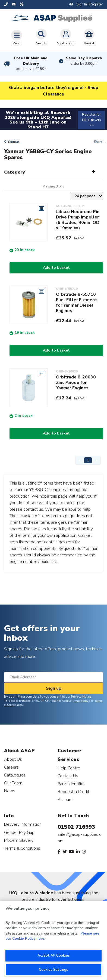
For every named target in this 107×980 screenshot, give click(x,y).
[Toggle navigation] (17, 37)
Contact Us (68, 776)
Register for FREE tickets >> (92, 120)
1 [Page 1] (88, 460)
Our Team (13, 783)
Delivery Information (23, 824)
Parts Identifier (71, 784)
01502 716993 (76, 827)
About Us (13, 759)
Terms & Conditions (22, 848)
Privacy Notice (81, 697)
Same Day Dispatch (84, 61)
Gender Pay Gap (19, 832)
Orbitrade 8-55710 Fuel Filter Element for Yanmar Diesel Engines (76, 303)
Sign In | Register (86, 4)
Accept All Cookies (54, 956)
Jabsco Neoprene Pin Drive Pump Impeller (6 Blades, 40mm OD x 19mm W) (78, 220)
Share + (100, 142)
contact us (33, 509)
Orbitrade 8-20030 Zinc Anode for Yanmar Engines (76, 383)
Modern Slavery (19, 840)
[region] (53, 940)
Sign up (54, 688)
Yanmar (13, 142)
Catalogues (15, 775)
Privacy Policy (80, 701)
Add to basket (56, 268)
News (10, 791)
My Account (66, 37)
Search (41, 37)
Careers (11, 767)
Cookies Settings (53, 970)
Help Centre (69, 768)
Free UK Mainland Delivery (31, 64)
